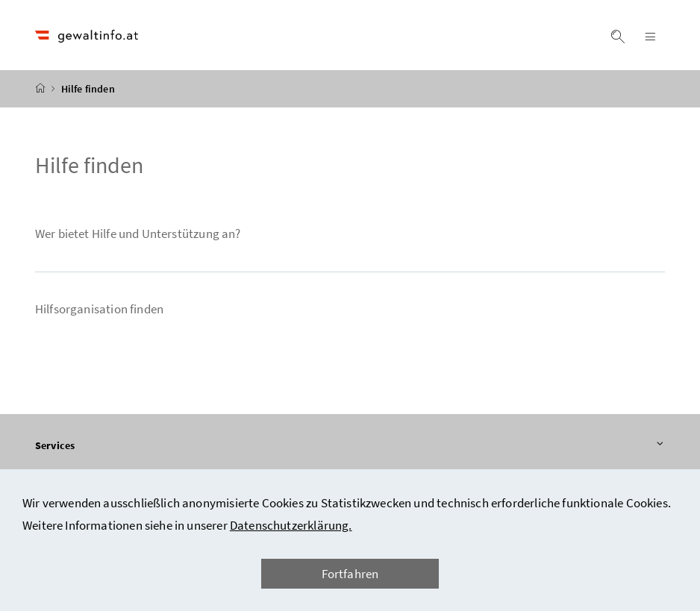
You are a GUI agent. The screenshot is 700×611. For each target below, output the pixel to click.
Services (350, 445)
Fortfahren (350, 574)
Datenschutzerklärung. (291, 525)
